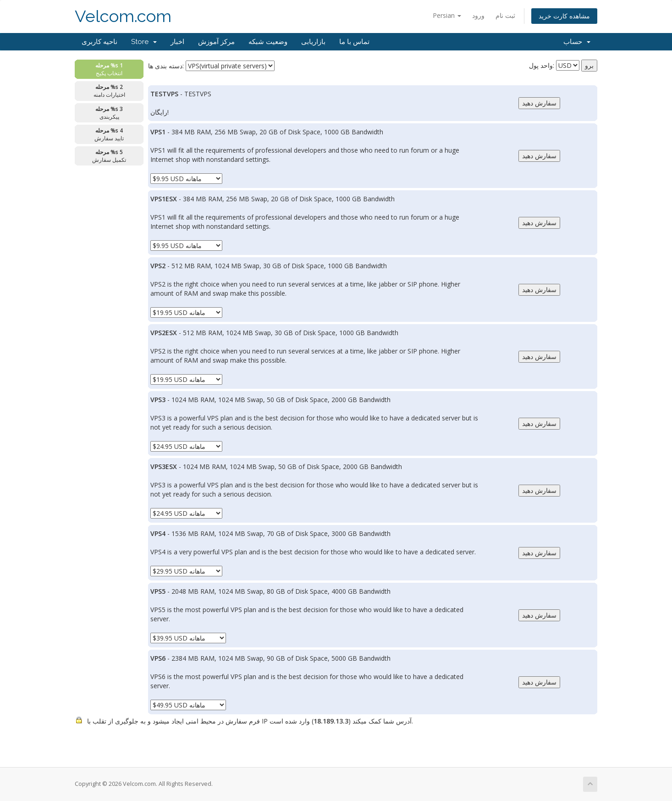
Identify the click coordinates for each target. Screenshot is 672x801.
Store (144, 42)
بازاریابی (313, 42)
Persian (447, 15)
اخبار (177, 42)
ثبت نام (505, 15)
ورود (478, 15)
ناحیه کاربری (99, 42)
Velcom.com (123, 16)
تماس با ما (354, 42)
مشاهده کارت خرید (564, 16)
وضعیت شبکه (268, 42)
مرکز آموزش (216, 42)
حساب (577, 42)
